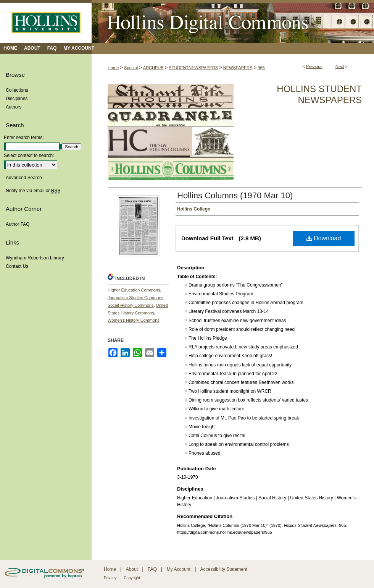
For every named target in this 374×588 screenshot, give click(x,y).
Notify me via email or (33, 191)
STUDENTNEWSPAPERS (193, 68)
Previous (314, 66)
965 (261, 68)
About (132, 569)
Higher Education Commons (134, 290)
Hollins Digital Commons (233, 21)
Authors (14, 107)
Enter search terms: (24, 138)
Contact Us (17, 266)
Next (340, 66)
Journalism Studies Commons (135, 298)
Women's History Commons (134, 320)
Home (113, 68)
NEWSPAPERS (238, 68)
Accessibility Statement (224, 569)
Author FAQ (18, 224)
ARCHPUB (153, 68)
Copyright (132, 578)
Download (324, 238)
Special (131, 68)
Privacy (110, 578)
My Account (179, 569)
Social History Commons (131, 305)
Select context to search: (29, 156)
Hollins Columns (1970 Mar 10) (235, 195)
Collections (17, 90)
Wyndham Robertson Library (35, 258)
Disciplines (17, 99)
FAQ (152, 569)
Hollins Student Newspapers (319, 94)
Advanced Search (24, 178)
